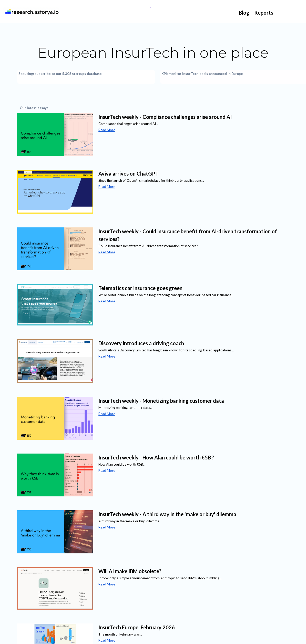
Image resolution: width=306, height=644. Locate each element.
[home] (31, 12)
